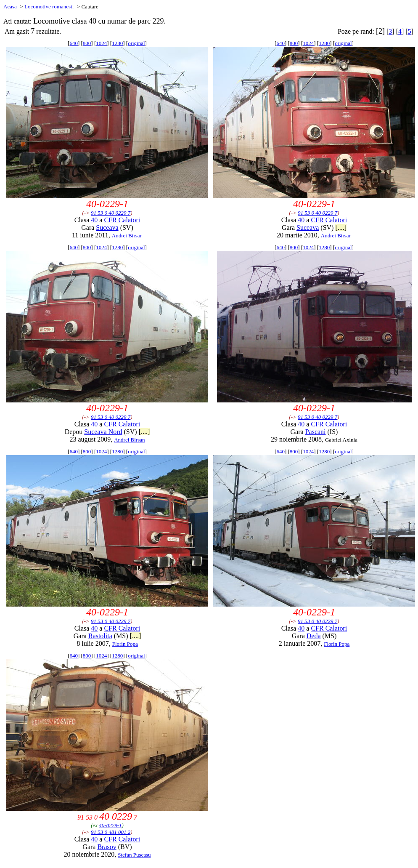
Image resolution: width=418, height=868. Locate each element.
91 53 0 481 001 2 (111, 832)
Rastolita (100, 636)
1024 (101, 43)
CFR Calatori (122, 220)
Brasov (107, 847)
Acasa (10, 7)
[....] (341, 228)
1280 (117, 43)
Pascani (316, 432)
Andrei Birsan (127, 236)
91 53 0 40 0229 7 (111, 213)
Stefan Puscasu (134, 855)
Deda (314, 636)
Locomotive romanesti (49, 7)
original (136, 43)
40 (94, 220)
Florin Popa (125, 644)
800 (87, 43)
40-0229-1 (110, 825)
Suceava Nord (103, 432)
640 (74, 43)
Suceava (107, 228)
